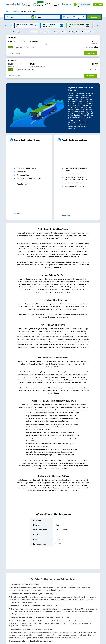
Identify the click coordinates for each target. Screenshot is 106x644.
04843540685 (85, 5)
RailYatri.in (60, 611)
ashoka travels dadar (73, 183)
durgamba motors (24, 175)
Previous (5, 25)
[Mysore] (19, 17)
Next (97, 25)
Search (94, 17)
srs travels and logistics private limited (29, 180)
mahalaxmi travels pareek (74, 186)
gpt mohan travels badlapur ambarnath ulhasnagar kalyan (76, 178)
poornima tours (23, 184)
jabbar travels (22, 172)
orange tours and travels (26, 168)
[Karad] (47, 17)
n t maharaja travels (72, 174)
